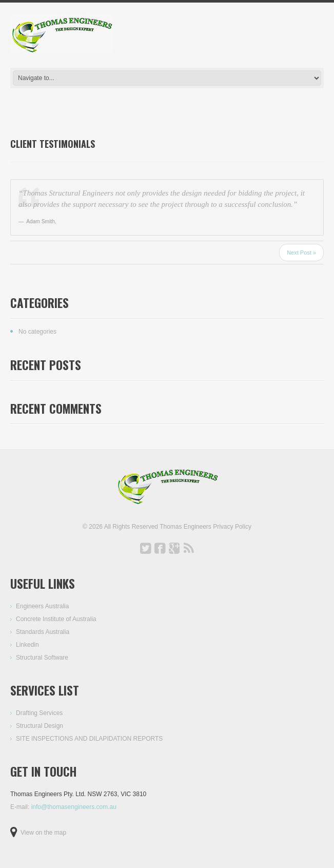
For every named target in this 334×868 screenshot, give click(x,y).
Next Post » (301, 253)
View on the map (43, 833)
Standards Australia (43, 632)
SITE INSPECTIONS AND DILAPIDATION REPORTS (89, 739)
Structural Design (40, 726)
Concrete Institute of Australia (56, 619)
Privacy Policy (232, 527)
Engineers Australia (42, 606)
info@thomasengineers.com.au (74, 807)
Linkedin (27, 645)
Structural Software (42, 658)
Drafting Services (39, 713)
